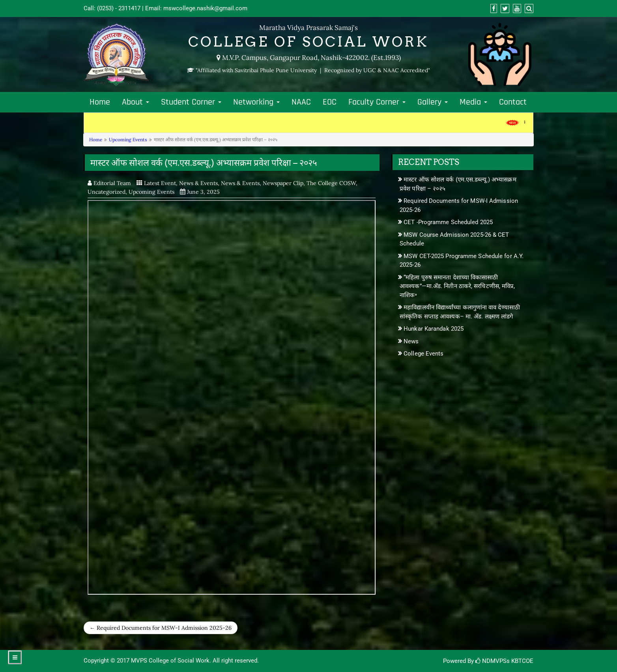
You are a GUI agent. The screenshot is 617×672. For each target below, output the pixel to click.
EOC (330, 102)
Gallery (433, 102)
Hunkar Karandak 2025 (434, 329)
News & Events (198, 183)
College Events (423, 354)
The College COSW (331, 183)
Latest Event (160, 183)
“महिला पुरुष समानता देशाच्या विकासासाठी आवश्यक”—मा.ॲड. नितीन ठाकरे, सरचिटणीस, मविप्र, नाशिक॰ (457, 286)
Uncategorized (107, 192)
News (411, 341)
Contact (513, 102)
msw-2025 (232, 397)
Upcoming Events (128, 139)
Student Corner (191, 102)
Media (473, 102)
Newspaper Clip (283, 183)
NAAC (301, 102)
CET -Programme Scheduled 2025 (448, 222)
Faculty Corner (377, 102)
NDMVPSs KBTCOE (504, 661)
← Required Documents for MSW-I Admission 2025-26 (161, 628)
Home (100, 102)
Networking (256, 102)
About (136, 102)
